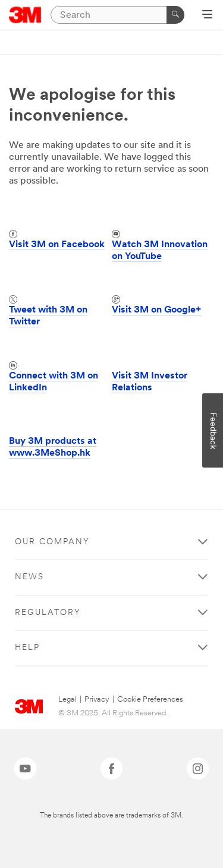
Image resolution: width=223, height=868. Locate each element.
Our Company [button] (52, 542)
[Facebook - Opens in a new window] (111, 768)
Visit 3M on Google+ (156, 310)
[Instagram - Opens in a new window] (198, 768)
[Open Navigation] (207, 15)
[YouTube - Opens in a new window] (25, 768)
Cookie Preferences (150, 700)
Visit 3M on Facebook (57, 245)
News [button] (29, 577)
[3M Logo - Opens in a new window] (25, 15)
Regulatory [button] (48, 613)
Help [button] (27, 648)
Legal (67, 700)
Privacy (97, 700)
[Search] (117, 15)
